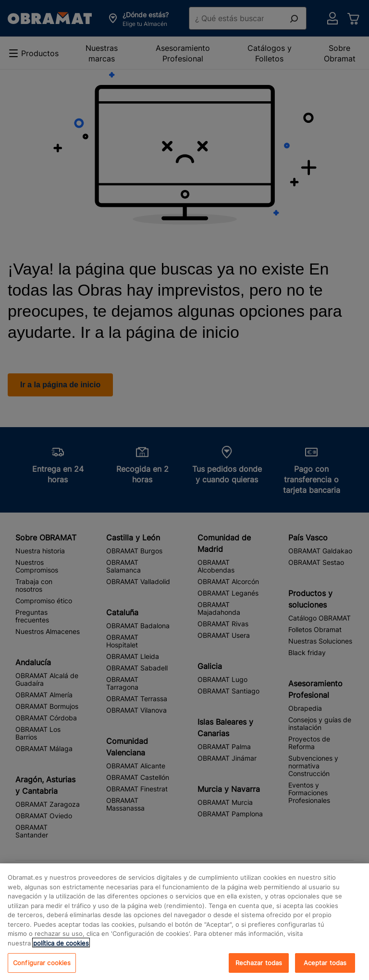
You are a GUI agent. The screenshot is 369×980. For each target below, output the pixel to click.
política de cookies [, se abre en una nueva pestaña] (61, 951)
